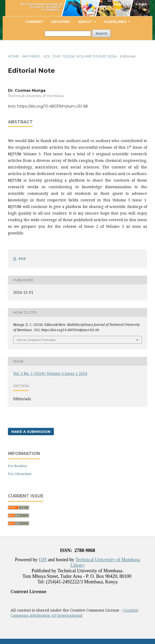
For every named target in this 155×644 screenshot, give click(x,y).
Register (122, 4)
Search (101, 33)
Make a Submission (31, 432)
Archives (61, 22)
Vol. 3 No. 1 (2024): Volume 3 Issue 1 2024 (80, 56)
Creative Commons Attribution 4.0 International (74, 613)
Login (142, 4)
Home (13, 56)
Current (34, 22)
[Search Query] (68, 34)
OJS (43, 560)
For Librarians (20, 474)
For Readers (18, 466)
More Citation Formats (36, 340)
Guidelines (116, 22)
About (86, 22)
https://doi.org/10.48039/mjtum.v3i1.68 (53, 106)
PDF (22, 259)
